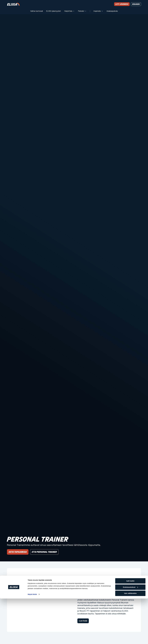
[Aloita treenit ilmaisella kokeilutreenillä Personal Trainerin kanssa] (39, 600)
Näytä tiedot (32, 640)
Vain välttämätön (130, 639)
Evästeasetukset (130, 633)
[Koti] (13, 4)
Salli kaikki (130, 626)
